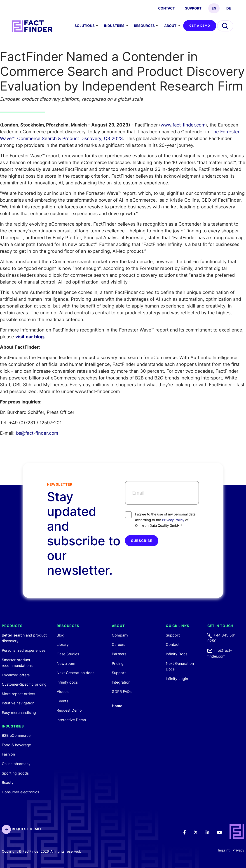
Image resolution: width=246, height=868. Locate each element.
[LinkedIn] (211, 832)
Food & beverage (16, 745)
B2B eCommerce (16, 735)
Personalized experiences (24, 650)
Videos (63, 692)
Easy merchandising (19, 713)
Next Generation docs (75, 673)
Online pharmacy (16, 764)
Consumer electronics (20, 792)
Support (193, 8)
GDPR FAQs (122, 692)
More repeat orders (18, 694)
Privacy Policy (173, 520)
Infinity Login (177, 679)
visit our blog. (30, 337)
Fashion (8, 754)
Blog (61, 635)
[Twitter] (199, 832)
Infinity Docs (177, 654)
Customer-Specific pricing (24, 684)
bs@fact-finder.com (37, 433)
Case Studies (68, 654)
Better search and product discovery (24, 638)
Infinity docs (67, 682)
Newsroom (66, 663)
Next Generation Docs (180, 666)
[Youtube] (223, 832)
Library (63, 644)
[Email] (162, 493)
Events (62, 701)
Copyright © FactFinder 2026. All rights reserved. (41, 851)
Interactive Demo (71, 720)
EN (214, 8)
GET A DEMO (200, 26)
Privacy (238, 850)
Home (117, 706)
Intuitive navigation (18, 703)
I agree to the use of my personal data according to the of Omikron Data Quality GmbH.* (160, 520)
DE (229, 8)
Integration (121, 682)
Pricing (118, 663)
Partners (119, 654)
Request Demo (69, 710)
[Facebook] (188, 832)
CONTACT (166, 8)
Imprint (224, 850)
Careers (118, 644)
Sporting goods (15, 773)
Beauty (8, 782)
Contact (173, 644)
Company (120, 635)
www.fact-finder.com (183, 125)
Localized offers (16, 675)
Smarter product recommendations (17, 663)
